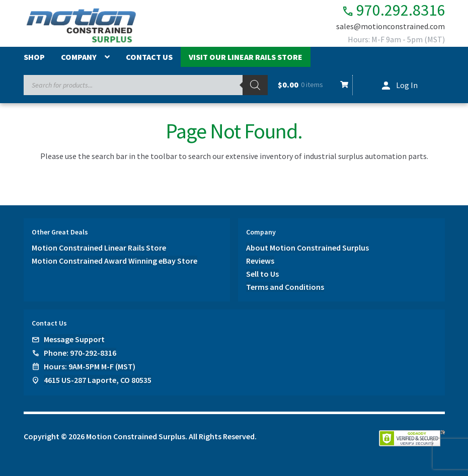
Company (79, 57)
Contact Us (149, 57)
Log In (407, 85)
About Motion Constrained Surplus (307, 248)
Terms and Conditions (285, 287)
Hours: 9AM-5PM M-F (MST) (90, 366)
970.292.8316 (393, 10)
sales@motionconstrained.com (391, 26)
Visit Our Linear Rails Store (246, 57)
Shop (34, 57)
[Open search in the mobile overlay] (146, 85)
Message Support (74, 339)
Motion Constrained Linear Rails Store (99, 248)
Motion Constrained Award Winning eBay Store (114, 261)
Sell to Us (262, 274)
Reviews (260, 261)
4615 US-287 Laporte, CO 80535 (98, 380)
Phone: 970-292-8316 (80, 353)
